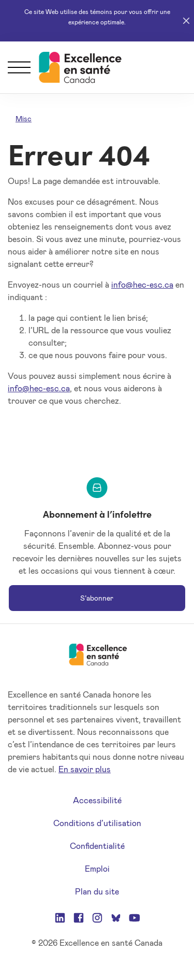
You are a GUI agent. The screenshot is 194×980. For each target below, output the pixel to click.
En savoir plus (85, 769)
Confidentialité (97, 846)
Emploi (97, 868)
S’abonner (97, 598)
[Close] (186, 21)
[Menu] (19, 67)
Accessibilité (97, 800)
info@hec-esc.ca (142, 284)
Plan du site (97, 891)
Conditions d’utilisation (97, 823)
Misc (24, 118)
